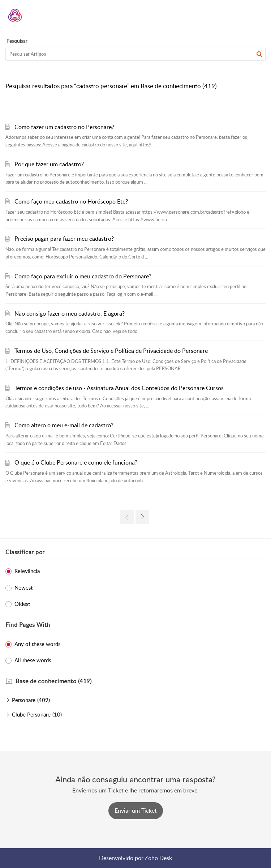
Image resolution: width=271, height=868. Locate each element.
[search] (135, 54)
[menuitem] (241, 15)
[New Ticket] (136, 811)
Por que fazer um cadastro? (49, 164)
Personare (24, 700)
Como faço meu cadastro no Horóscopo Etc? (71, 201)
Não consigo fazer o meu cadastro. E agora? (70, 313)
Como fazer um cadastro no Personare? (64, 127)
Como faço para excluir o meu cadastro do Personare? (83, 276)
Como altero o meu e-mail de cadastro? (64, 425)
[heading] (141, 681)
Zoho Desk (158, 858)
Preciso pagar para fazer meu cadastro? (64, 239)
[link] (127, 517)
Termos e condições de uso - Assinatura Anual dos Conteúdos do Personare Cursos (119, 388)
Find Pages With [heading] (28, 625)
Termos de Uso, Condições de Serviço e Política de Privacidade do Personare (111, 351)
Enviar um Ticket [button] (136, 811)
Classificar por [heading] (25, 552)
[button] (241, 15)
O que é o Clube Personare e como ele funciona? (76, 462)
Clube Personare (31, 714)
